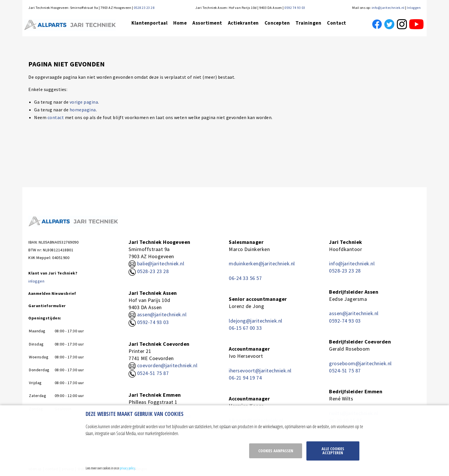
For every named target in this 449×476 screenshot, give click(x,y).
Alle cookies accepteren (333, 451)
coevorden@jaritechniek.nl (167, 365)
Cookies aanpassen (276, 451)
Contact (337, 23)
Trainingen (308, 23)
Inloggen (414, 8)
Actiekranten (243, 23)
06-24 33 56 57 (245, 278)
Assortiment (207, 23)
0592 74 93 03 (295, 8)
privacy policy (127, 468)
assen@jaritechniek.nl (162, 314)
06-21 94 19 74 (245, 378)
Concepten (277, 23)
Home (180, 23)
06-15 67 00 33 (245, 328)
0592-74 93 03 (153, 322)
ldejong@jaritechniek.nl (256, 321)
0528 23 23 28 (144, 8)
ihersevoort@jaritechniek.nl (260, 371)
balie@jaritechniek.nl (156, 263)
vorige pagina (84, 102)
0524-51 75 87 (153, 373)
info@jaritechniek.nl (388, 8)
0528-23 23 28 (149, 271)
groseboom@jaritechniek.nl (360, 363)
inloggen (36, 281)
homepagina (83, 110)
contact (56, 117)
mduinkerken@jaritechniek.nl (262, 263)
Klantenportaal (149, 23)
